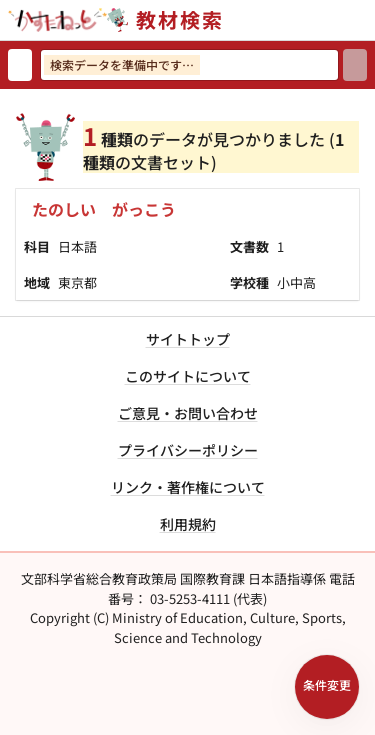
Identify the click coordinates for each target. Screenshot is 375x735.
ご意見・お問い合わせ (188, 413)
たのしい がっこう (104, 209)
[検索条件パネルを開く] (327, 687)
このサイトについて (188, 376)
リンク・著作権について (188, 487)
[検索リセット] (20, 65)
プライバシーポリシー (188, 450)
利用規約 (188, 524)
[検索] (355, 65)
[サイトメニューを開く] (367, 20)
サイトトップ (188, 339)
